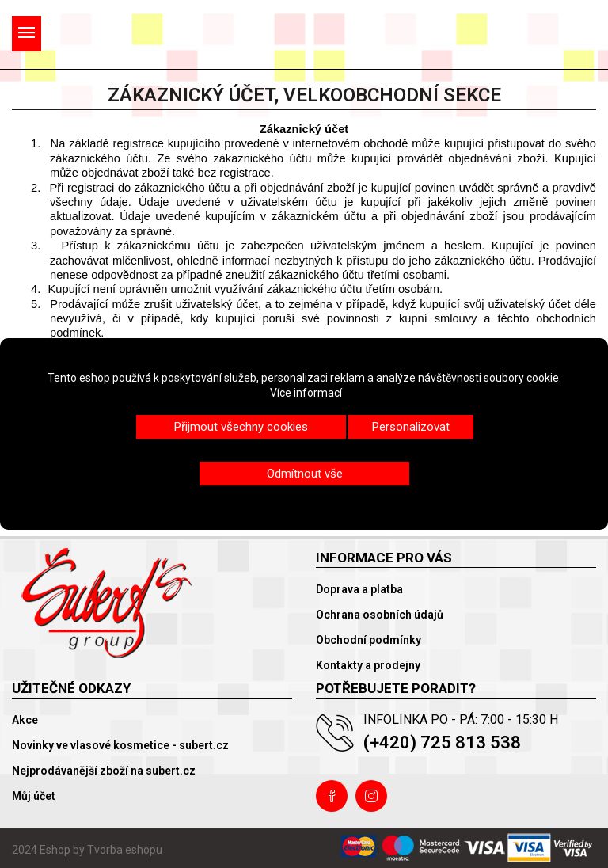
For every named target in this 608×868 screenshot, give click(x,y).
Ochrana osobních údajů (380, 615)
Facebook (332, 796)
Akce (25, 720)
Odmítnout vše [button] (305, 474)
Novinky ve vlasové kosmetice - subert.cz (120, 745)
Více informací (306, 393)
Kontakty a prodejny (368, 665)
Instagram (371, 796)
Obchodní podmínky (369, 640)
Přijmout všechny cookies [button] (241, 427)
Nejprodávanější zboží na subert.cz (104, 771)
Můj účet (34, 796)
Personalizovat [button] (411, 427)
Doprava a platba (359, 589)
